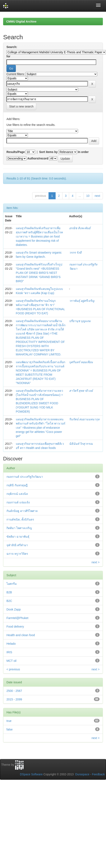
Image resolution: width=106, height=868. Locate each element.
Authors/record (38, 158)
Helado (11, 644)
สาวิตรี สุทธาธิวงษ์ (81, 391)
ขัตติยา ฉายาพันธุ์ (18, 537)
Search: (12, 47)
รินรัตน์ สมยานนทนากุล (84, 419)
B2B (9, 592)
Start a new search (21, 106)
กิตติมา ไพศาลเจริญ (19, 528)
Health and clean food (21, 635)
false (10, 729)
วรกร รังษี (75, 253)
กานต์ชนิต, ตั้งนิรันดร (20, 519)
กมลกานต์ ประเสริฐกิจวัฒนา (25, 477)
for (8, 56)
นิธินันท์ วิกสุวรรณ (81, 444)
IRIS (9, 652)
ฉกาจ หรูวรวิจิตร (17, 554)
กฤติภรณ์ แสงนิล (17, 494)
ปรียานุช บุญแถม (80, 321)
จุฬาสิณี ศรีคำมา (17, 545)
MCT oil (11, 661)
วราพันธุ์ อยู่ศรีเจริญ (82, 301)
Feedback (98, 774)
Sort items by (48, 152)
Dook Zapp (14, 609)
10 (88, 196)
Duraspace (82, 774)
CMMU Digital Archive (21, 21)
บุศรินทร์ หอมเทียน (81, 362)
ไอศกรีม (12, 584)
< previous (13, 669)
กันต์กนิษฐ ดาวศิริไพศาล (22, 511)
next (97, 196)
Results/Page (16, 152)
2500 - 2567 (14, 691)
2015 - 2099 (14, 699)
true (9, 721)
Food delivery (15, 627)
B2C (9, 601)
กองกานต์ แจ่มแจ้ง (18, 502)
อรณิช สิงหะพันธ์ (80, 228)
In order (83, 152)
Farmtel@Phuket (17, 618)
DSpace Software (31, 774)
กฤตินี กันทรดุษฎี (17, 485)
